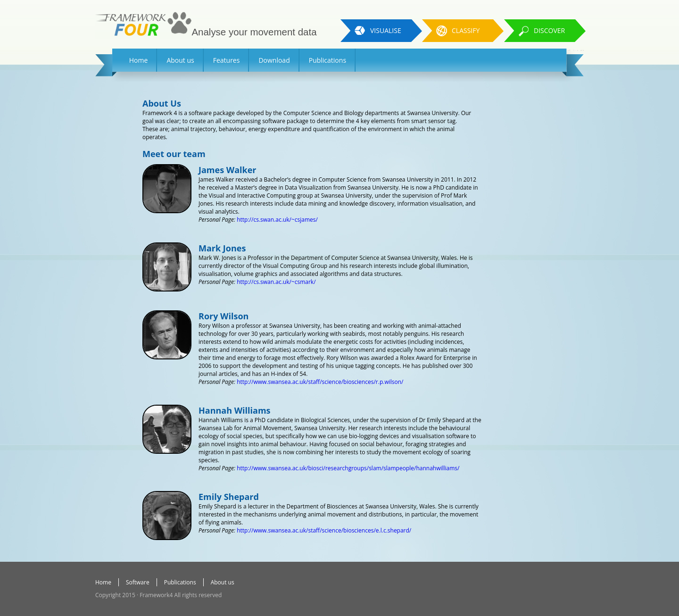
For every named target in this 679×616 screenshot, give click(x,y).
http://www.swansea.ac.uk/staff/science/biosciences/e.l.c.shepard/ (324, 530)
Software (138, 582)
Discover (549, 30)
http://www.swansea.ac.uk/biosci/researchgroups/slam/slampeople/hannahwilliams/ (348, 468)
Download (274, 60)
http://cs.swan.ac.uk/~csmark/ (276, 282)
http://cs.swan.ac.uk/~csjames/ (277, 220)
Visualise (386, 30)
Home (139, 60)
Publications (327, 60)
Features (227, 60)
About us (180, 60)
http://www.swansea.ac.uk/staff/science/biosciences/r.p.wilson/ (320, 382)
